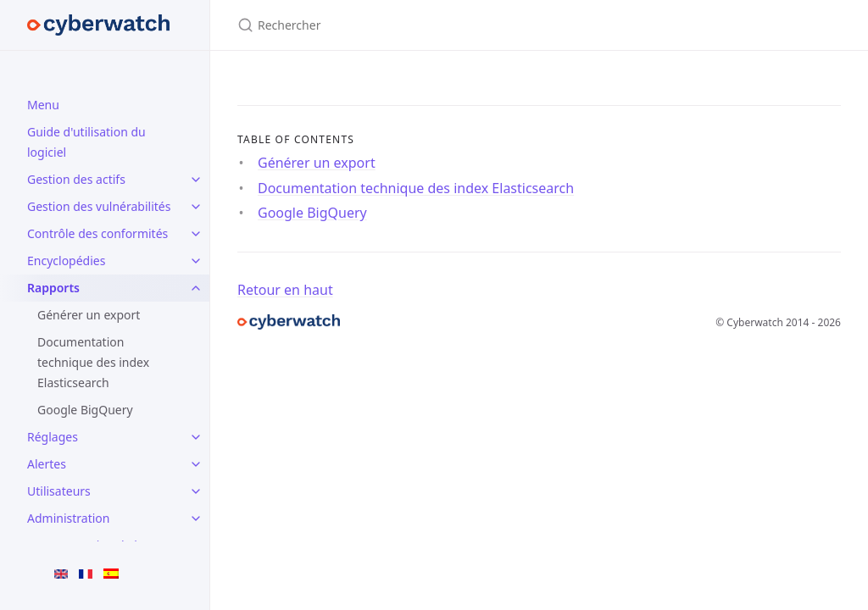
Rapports (53, 288)
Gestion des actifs (76, 179)
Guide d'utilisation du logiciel (86, 142)
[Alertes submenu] (196, 464)
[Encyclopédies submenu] (196, 261)
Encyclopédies (66, 261)
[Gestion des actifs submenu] (196, 180)
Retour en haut (285, 290)
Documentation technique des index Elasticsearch (93, 362)
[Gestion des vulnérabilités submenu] (196, 207)
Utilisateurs (59, 491)
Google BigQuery (85, 410)
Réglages (53, 437)
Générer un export (89, 315)
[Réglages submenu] (196, 437)
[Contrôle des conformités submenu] (196, 234)
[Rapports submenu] (196, 288)
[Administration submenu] (196, 518)
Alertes (47, 464)
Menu (43, 105)
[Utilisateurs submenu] (196, 491)
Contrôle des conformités (97, 233)
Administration (68, 518)
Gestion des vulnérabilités (99, 206)
